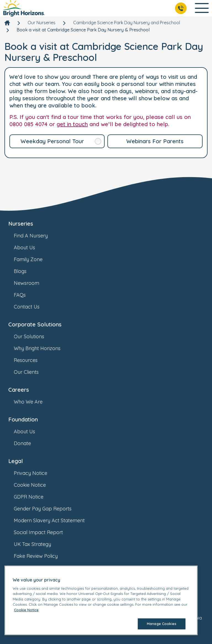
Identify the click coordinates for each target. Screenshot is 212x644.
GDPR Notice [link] (34, 497)
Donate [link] (28, 443)
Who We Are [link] (34, 402)
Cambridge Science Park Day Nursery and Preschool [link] (127, 23)
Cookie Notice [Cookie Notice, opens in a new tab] (26, 610)
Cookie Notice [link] (35, 485)
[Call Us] (181, 8)
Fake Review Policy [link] (41, 556)
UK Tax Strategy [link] (38, 544)
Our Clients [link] (32, 372)
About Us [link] (30, 247)
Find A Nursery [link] (36, 236)
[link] (24, 8)
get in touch (72, 124)
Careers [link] (19, 390)
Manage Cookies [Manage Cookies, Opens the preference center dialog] (162, 624)
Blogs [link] (26, 271)
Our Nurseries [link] (42, 23)
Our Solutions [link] (35, 336)
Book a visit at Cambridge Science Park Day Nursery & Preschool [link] (83, 30)
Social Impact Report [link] (44, 532)
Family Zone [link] (34, 259)
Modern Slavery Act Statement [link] (55, 520)
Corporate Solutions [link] (35, 324)
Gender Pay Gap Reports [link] (48, 509)
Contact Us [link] (32, 307)
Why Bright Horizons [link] (43, 348)
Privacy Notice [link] (36, 473)
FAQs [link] (25, 295)
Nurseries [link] (21, 224)
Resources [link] (31, 360)
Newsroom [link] (32, 283)
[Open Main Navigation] (202, 8)
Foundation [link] (23, 419)
